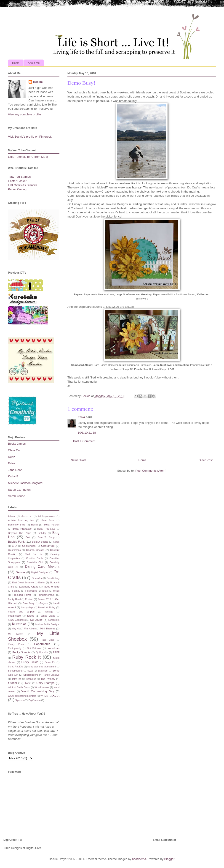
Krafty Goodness (17, 620)
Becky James (17, 444)
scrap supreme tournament (42, 667)
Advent (12, 516)
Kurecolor (36, 620)
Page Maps (48, 640)
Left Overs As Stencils (23, 185)
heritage (49, 612)
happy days (27, 608)
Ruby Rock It (26, 657)
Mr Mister (15, 634)
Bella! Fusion (51, 524)
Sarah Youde (16, 496)
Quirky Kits (42, 652)
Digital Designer (40, 573)
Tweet (28, 683)
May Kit (16, 629)
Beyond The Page (20, 533)
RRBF (56, 652)
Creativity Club (35, 562)
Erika (81, 417)
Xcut (56, 695)
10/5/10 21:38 (87, 433)
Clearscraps (14, 550)
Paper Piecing (17, 189)
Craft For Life (34, 554)
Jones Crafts (48, 616)
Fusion (29, 599)
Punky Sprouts (21, 652)
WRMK (44, 696)
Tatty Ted (16, 679)
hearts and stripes (21, 611)
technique (31, 679)
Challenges (29, 546)
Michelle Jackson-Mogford (25, 483)
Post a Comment (84, 441)
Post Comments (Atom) (151, 471)
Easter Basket (17, 181)
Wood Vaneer (42, 687)
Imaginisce (14, 616)
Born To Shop (46, 537)
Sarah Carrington (19, 490)
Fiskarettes (31, 591)
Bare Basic (48, 521)
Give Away (29, 603)
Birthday (42, 533)
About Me (34, 63)
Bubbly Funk (16, 542)
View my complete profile (24, 114)
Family (16, 591)
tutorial (12, 683)
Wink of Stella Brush (19, 687)
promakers (53, 648)
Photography (15, 648)
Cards (56, 542)
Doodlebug (53, 578)
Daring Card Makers (42, 567)
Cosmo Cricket (35, 550)
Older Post (206, 460)
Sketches (43, 671)
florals (56, 591)
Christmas (48, 546)
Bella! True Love (46, 529)
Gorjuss (44, 603)
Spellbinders (31, 675)
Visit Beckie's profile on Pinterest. (30, 137)
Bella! (34, 524)
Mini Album (30, 629)
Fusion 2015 (44, 599)
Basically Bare (17, 524)
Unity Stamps (45, 683)
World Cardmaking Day (38, 691)
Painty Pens (16, 644)
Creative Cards (35, 558)
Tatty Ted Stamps (19, 177)
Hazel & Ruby (47, 607)
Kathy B (13, 476)
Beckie (38, 82)
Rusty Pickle (30, 662)
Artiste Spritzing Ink (21, 520)
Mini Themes (48, 628)
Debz (11, 457)
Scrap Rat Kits (16, 667)
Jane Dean (15, 470)
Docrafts (37, 578)
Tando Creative (51, 675)
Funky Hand (14, 599)
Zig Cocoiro (34, 700)
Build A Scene (40, 542)
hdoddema (139, 859)
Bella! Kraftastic (22, 529)
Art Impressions (47, 516)
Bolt (28, 537)
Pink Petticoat (34, 648)
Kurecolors (54, 620)
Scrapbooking (15, 671)
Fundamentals (46, 595)
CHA (15, 546)
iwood (31, 616)
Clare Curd (15, 450)
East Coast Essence (23, 583)
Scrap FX (50, 662)
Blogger (169, 859)
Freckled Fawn (22, 595)
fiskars (45, 591)
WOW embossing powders (22, 696)
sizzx (30, 671)
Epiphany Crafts (29, 586)
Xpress (19, 700)
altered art (27, 516)
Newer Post (79, 460)
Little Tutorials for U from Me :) (28, 157)
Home (16, 63)
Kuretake (19, 624)
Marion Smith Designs (47, 624)
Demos (20, 572)
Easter (42, 583)
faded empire (52, 586)
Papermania (42, 644)
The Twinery (48, 679)
